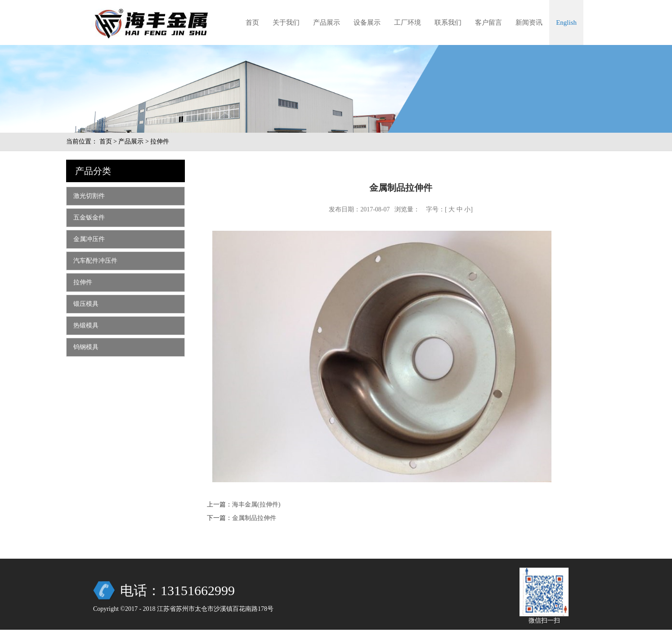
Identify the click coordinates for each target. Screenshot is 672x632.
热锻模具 (86, 325)
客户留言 (488, 22)
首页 (252, 22)
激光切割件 (89, 196)
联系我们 (448, 22)
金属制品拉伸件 (254, 518)
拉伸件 (83, 282)
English (566, 22)
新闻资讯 (529, 22)
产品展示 (327, 22)
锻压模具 (86, 304)
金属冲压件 (89, 239)
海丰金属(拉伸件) (256, 504)
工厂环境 (408, 22)
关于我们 (286, 22)
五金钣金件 (89, 217)
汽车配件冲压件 (95, 261)
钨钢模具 (86, 347)
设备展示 (367, 22)
